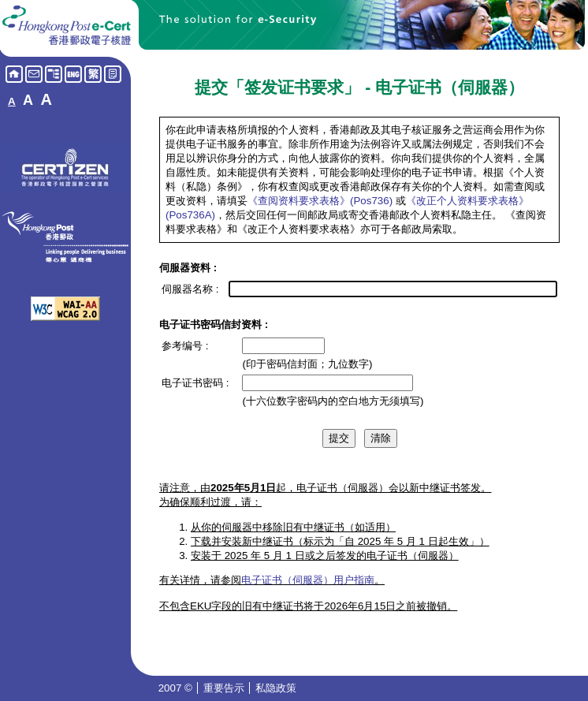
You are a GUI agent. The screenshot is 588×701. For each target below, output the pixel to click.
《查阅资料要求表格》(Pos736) (320, 201)
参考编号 (182, 346)
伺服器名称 (187, 289)
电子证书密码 (192, 383)
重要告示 (225, 688)
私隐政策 (276, 688)
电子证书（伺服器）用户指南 (308, 580)
